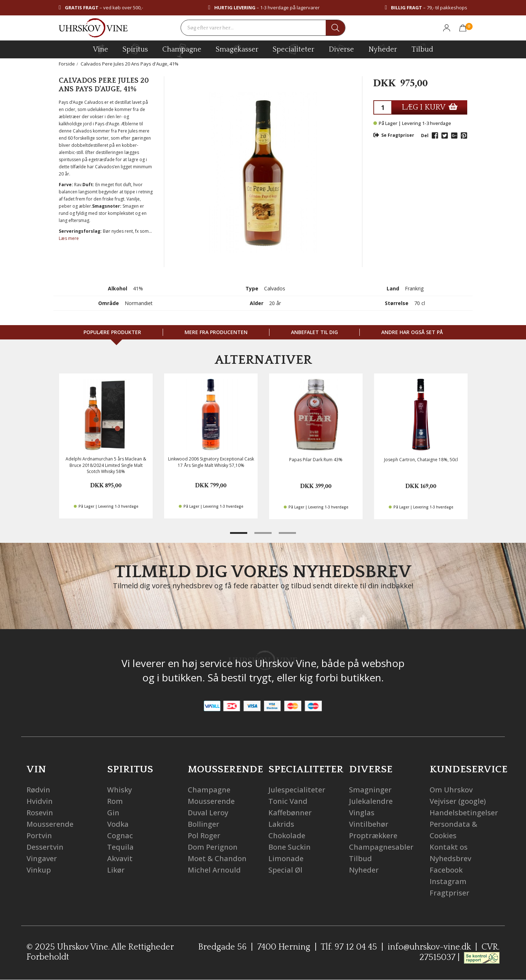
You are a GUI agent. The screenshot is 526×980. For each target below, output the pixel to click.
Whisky (119, 790)
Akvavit (120, 858)
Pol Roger (204, 836)
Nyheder (383, 48)
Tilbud (422, 48)
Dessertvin (45, 847)
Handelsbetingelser (464, 813)
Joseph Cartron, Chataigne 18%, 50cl (421, 460)
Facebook (446, 870)
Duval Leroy (208, 813)
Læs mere (69, 238)
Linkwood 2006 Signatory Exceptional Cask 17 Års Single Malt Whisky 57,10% (211, 462)
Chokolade (287, 836)
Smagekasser (237, 49)
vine (101, 49)
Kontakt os (449, 847)
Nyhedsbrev (450, 858)
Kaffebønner (290, 813)
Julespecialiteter (297, 790)
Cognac (120, 836)
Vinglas (362, 813)
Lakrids (281, 824)
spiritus (135, 49)
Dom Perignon (213, 847)
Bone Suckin (290, 847)
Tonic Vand (288, 801)
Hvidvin (40, 801)
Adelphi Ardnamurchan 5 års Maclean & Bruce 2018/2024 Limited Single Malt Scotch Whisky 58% (106, 465)
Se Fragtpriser (394, 135)
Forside (67, 64)
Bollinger (204, 824)
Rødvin (38, 790)
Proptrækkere (373, 836)
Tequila (120, 847)
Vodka (118, 824)
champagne (182, 51)
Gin (113, 813)
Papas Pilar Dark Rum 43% (316, 460)
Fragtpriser (450, 893)
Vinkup (39, 870)
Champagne (209, 790)
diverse (341, 49)
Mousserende (50, 824)
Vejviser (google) (458, 801)
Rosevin (40, 813)
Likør (116, 870)
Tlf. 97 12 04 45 (349, 947)
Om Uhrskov (451, 790)
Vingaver (42, 858)
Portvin (39, 836)
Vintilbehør (369, 824)
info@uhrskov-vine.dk (429, 947)
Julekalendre (371, 801)
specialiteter (293, 49)
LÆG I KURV (430, 107)
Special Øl (285, 870)
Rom (115, 801)
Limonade (286, 858)
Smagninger (370, 790)
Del (425, 136)
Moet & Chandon (217, 858)
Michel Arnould (214, 870)
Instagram (448, 881)
